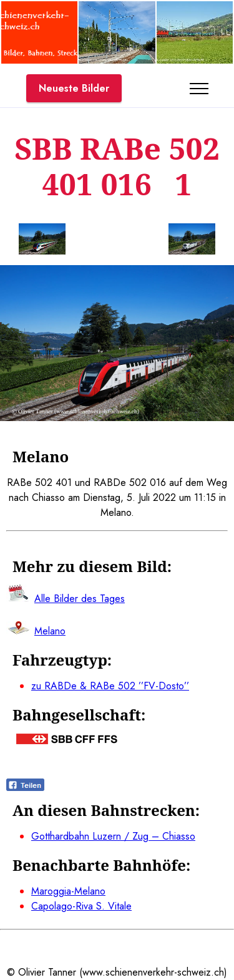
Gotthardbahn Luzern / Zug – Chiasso (113, 836)
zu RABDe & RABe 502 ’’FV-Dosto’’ (110, 686)
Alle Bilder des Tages (80, 599)
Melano (50, 631)
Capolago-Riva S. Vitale (81, 906)
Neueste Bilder (74, 88)
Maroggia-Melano (68, 891)
